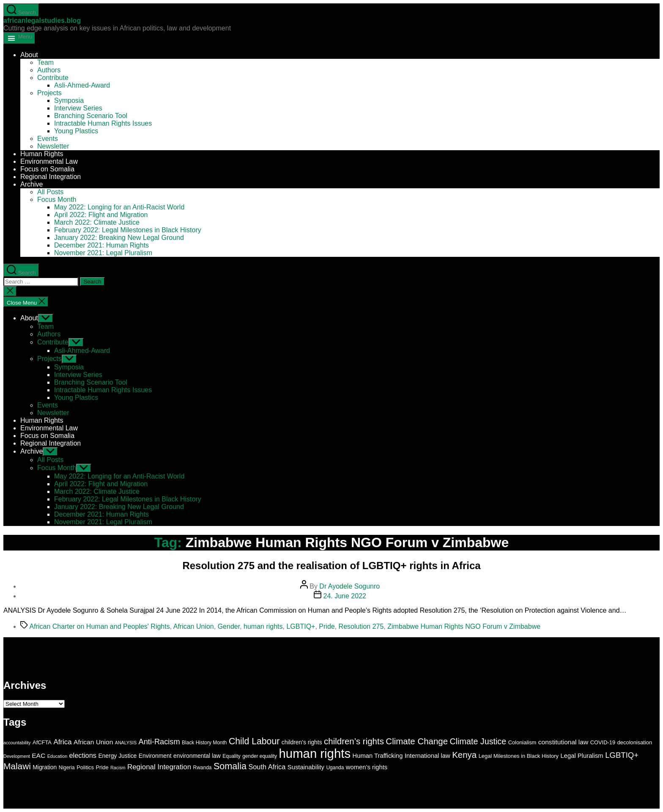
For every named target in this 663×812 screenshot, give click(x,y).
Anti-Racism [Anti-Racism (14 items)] (159, 742)
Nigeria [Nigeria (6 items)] (67, 768)
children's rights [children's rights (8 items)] (302, 742)
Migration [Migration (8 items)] (45, 767)
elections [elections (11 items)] (83, 755)
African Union (194, 626)
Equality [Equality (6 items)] (232, 756)
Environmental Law (49, 161)
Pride (327, 626)
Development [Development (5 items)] (17, 756)
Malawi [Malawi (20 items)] (17, 766)
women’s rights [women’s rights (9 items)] (367, 767)
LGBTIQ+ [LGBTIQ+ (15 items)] (622, 755)
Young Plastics (76, 131)
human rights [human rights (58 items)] (315, 753)
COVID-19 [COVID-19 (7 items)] (603, 742)
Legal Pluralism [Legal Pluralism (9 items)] (582, 756)
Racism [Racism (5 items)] (118, 768)
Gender (229, 626)
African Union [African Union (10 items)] (93, 742)
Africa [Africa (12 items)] (62, 742)
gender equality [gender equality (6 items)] (260, 756)
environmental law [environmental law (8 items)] (197, 756)
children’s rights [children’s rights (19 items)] (354, 741)
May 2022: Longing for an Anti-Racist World (119, 207)
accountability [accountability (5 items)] (17, 743)
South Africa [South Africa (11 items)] (267, 767)
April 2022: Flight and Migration (101, 215)
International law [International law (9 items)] (427, 756)
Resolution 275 (361, 626)
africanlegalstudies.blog (42, 21)
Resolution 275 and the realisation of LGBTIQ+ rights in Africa (331, 566)
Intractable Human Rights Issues (103, 123)
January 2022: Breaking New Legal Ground (119, 238)
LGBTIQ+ (301, 626)
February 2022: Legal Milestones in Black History (128, 230)
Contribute (53, 78)
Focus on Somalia (47, 169)
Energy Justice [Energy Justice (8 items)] (117, 756)
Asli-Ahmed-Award (82, 85)
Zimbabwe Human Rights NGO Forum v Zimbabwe (464, 626)
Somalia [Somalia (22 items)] (230, 766)
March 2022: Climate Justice (97, 222)
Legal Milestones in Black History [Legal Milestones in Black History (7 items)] (519, 756)
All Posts (50, 192)
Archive (32, 184)
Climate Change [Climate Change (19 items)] (417, 741)
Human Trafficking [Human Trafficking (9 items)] (378, 756)
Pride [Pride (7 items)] (102, 767)
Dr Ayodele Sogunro (349, 586)
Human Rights (42, 154)
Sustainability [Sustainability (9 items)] (306, 767)
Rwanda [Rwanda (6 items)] (203, 768)
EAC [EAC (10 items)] (38, 756)
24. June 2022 (345, 596)
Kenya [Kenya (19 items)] (464, 755)
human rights (263, 626)
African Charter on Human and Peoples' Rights (100, 626)
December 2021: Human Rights (101, 245)
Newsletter (53, 146)
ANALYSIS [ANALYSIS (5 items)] (126, 743)
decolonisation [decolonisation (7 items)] (635, 742)
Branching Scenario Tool (91, 116)
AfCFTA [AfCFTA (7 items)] (42, 742)
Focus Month (57, 200)
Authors (49, 70)
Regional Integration (51, 177)
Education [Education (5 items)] (57, 756)
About (29, 55)
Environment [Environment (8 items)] (155, 756)
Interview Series (78, 108)
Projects (49, 93)
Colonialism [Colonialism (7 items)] (522, 742)
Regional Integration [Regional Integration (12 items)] (159, 767)
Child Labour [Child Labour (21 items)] (254, 741)
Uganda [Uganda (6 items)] (335, 768)
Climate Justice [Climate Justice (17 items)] (478, 741)
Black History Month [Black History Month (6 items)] (204, 743)
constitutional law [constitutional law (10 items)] (563, 742)
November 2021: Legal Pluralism (103, 253)
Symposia (69, 100)
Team (45, 62)
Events (48, 139)
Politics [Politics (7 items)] (85, 767)
